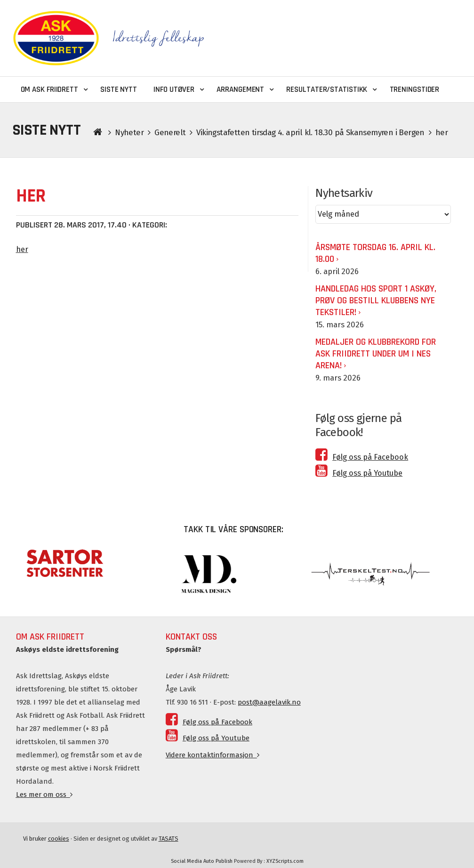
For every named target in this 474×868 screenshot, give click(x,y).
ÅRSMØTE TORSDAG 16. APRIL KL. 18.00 (375, 253)
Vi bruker (46, 839)
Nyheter (129, 133)
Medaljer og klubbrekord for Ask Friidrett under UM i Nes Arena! (376, 354)
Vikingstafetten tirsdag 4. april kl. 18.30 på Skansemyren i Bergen (310, 133)
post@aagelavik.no (269, 702)
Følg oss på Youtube (359, 473)
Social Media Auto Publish (202, 861)
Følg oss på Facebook (362, 457)
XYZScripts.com (285, 861)
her (22, 249)
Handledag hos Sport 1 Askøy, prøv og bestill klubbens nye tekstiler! (376, 300)
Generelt (170, 133)
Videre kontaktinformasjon (213, 755)
